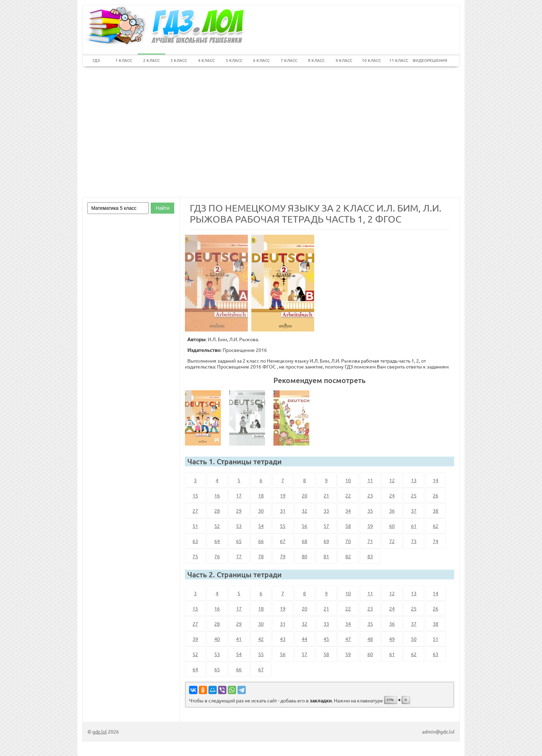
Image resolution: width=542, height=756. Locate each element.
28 (217, 511)
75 (195, 556)
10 (348, 480)
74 (436, 541)
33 (326, 511)
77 (239, 556)
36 (392, 511)
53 (239, 526)
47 (348, 639)
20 (305, 495)
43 (283, 639)
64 (217, 541)
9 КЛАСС (344, 60)
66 (261, 541)
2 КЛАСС (151, 60)
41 (239, 639)
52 (217, 526)
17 (239, 495)
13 (414, 480)
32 (305, 511)
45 (326, 639)
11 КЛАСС (399, 60)
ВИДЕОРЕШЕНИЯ (427, 60)
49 (392, 639)
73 (414, 541)
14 (436, 480)
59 (370, 526)
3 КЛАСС (179, 60)
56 (305, 526)
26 (436, 495)
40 (217, 639)
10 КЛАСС (371, 60)
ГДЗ (96, 60)
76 (217, 556)
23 (370, 495)
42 (261, 639)
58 (348, 526)
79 (283, 556)
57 (326, 526)
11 (370, 480)
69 (326, 541)
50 (414, 639)
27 (195, 511)
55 (283, 526)
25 (414, 495)
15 (195, 495)
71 (370, 541)
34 (348, 511)
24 (392, 495)
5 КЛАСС (234, 60)
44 (305, 639)
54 (261, 526)
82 (348, 556)
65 (239, 541)
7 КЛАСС (289, 60)
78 (261, 556)
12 (392, 480)
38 (436, 511)
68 (305, 541)
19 (283, 495)
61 (414, 526)
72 (392, 541)
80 (305, 556)
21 (326, 495)
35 (370, 511)
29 (239, 511)
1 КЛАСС (124, 60)
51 (195, 526)
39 (195, 639)
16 (217, 495)
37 (414, 511)
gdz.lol (100, 731)
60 (392, 526)
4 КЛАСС (206, 60)
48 (370, 639)
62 (436, 526)
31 (283, 511)
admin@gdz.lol (438, 731)
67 (283, 541)
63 (195, 541)
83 (370, 556)
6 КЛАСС (261, 60)
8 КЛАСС (316, 60)
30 (261, 511)
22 (348, 495)
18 (261, 495)
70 (348, 541)
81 (326, 556)
